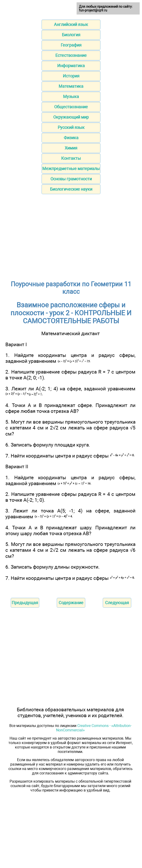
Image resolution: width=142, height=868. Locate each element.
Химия (71, 148)
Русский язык (71, 127)
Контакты (71, 158)
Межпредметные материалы (71, 169)
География (71, 45)
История (71, 76)
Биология (71, 35)
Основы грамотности (71, 179)
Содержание (71, 603)
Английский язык (71, 24)
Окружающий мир (71, 117)
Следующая (117, 603)
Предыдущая (25, 603)
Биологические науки (71, 189)
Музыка (71, 96)
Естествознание (71, 55)
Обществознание (71, 107)
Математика (71, 86)
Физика (71, 138)
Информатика (71, 66)
